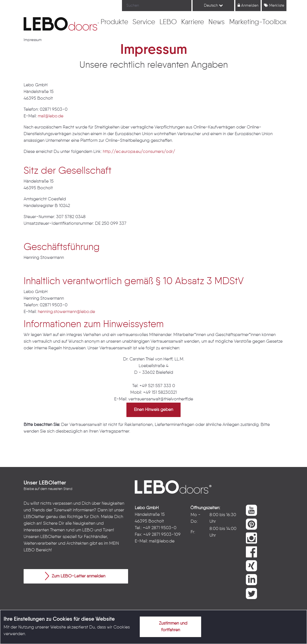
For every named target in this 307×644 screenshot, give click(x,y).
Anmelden (248, 5)
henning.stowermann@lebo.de (66, 312)
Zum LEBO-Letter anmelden (75, 576)
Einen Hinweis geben (153, 410)
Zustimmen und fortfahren (170, 626)
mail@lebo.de (51, 116)
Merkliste (274, 5)
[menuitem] (114, 22)
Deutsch (213, 5)
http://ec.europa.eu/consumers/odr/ (139, 152)
